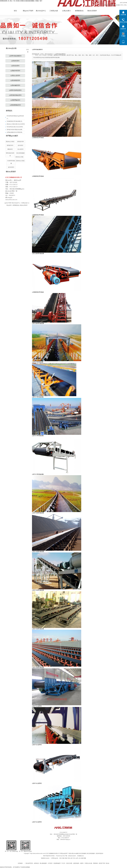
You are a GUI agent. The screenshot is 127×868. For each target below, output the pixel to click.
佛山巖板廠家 (43, 863)
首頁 (15, 11)
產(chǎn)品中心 (41, 11)
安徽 (63, 858)
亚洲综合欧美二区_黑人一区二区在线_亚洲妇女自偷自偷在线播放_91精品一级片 (21, 1)
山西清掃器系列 (15, 80)
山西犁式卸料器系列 (15, 90)
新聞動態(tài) (79, 11)
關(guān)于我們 (28, 11)
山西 (77, 858)
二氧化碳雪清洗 (29, 863)
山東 (71, 858)
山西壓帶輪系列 (15, 100)
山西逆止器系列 (15, 76)
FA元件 (64, 863)
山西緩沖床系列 (15, 71)
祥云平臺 (65, 856)
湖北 (61, 858)
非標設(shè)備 (88, 863)
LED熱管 (50, 863)
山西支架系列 (15, 66)
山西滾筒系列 (15, 61)
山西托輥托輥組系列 (15, 95)
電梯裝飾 (96, 863)
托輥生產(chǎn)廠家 (74, 853)
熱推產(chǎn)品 (45, 858)
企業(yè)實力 (66, 11)
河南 (69, 858)
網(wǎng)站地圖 (116, 5)
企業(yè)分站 (107, 5)
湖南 (66, 858)
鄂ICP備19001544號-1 (49, 856)
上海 (79, 858)
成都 (82, 858)
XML (125, 5)
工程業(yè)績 (54, 11)
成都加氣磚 (76, 863)
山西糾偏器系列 (15, 85)
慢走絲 (107, 863)
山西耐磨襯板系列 (15, 105)
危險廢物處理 (57, 863)
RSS (122, 5)
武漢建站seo (80, 856)
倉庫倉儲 (36, 863)
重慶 (85, 858)
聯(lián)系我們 (92, 11)
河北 (74, 858)
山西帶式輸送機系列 (15, 56)
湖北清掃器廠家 (91, 853)
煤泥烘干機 (102, 863)
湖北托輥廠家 (83, 853)
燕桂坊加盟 (69, 863)
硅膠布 (82, 863)
